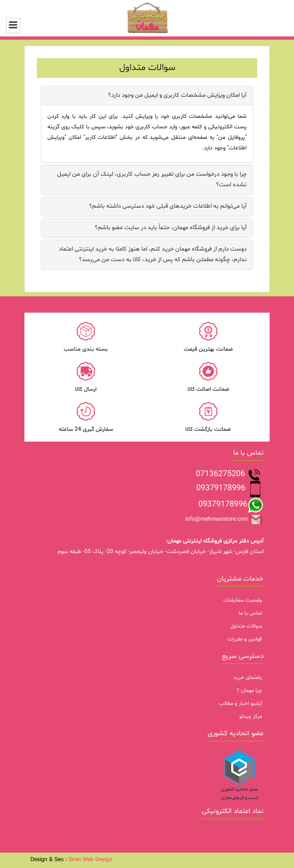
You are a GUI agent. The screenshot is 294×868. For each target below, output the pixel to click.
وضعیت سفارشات (243, 600)
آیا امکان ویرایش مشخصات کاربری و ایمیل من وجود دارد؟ (177, 95)
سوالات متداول (246, 626)
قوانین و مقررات (245, 639)
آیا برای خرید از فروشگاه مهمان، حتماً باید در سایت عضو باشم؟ (171, 228)
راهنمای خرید (248, 678)
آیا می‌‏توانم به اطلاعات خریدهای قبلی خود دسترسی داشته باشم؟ (168, 206)
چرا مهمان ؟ (249, 691)
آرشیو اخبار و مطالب (240, 704)
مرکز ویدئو (251, 717)
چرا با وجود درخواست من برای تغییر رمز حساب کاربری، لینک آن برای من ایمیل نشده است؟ (152, 180)
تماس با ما (250, 613)
